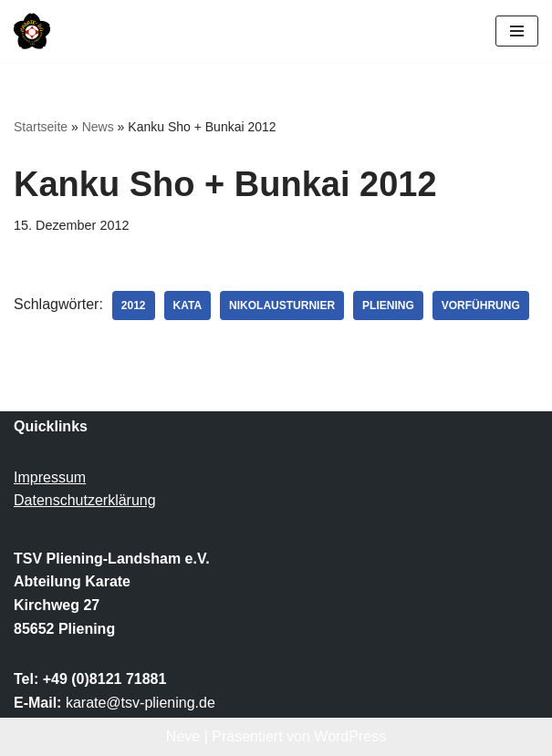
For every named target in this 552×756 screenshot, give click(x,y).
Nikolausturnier (282, 306)
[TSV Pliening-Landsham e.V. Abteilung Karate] (32, 31)
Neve (183, 736)
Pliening (388, 306)
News (98, 127)
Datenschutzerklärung (85, 500)
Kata (188, 306)
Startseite (41, 127)
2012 (134, 306)
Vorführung (481, 306)
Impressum (50, 477)
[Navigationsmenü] (517, 31)
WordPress (350, 736)
